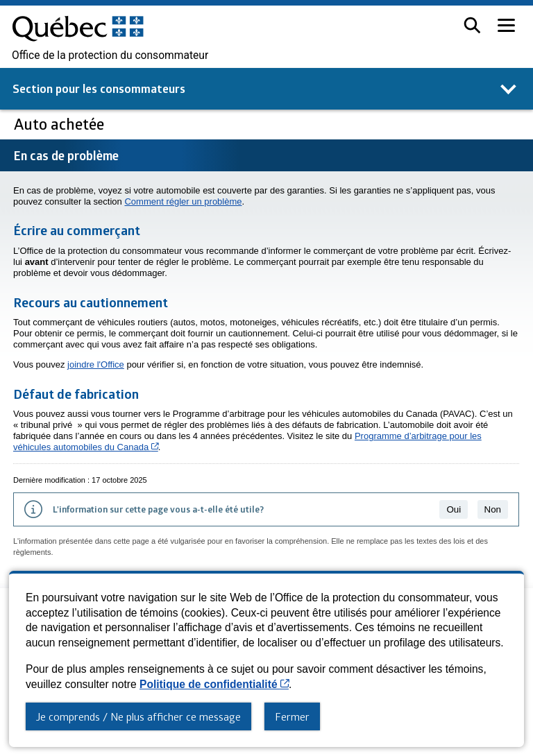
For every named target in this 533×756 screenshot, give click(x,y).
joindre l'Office (96, 364)
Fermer (292, 716)
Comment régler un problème (183, 201)
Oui (454, 509)
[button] (472, 25)
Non (493, 509)
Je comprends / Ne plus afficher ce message (138, 716)
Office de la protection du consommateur (110, 55)
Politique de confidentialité (214, 684)
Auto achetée (61, 124)
